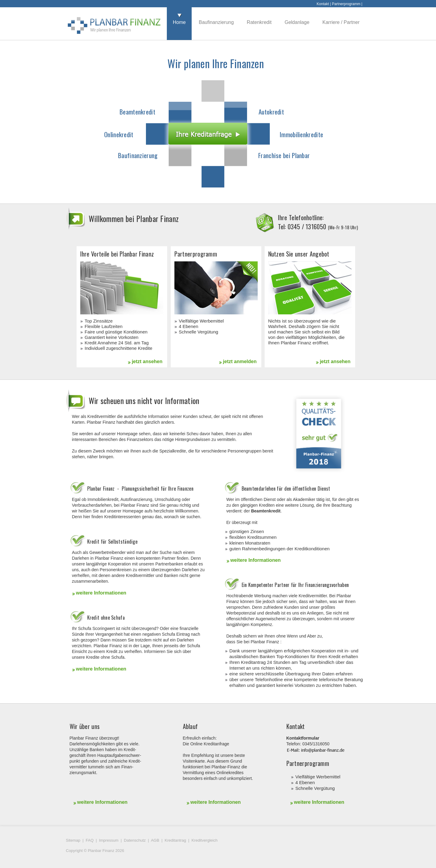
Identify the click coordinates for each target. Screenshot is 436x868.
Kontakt (323, 4)
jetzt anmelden (238, 361)
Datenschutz (135, 840)
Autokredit (271, 112)
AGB (155, 840)
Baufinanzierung (138, 155)
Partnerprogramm (346, 4)
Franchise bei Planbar (284, 155)
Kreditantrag (175, 840)
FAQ (90, 840)
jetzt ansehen (145, 361)
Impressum (109, 840)
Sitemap (73, 840)
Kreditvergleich (204, 840)
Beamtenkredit (137, 112)
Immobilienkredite (301, 134)
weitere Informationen (99, 593)
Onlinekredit (119, 134)
